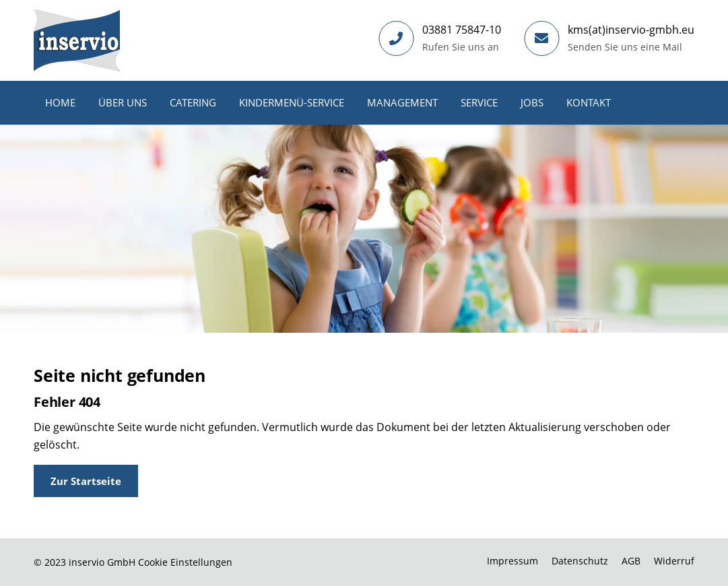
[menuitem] (60, 103)
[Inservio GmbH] (77, 40)
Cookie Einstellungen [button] (185, 562)
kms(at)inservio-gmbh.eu (631, 30)
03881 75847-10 (462, 30)
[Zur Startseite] (86, 481)
